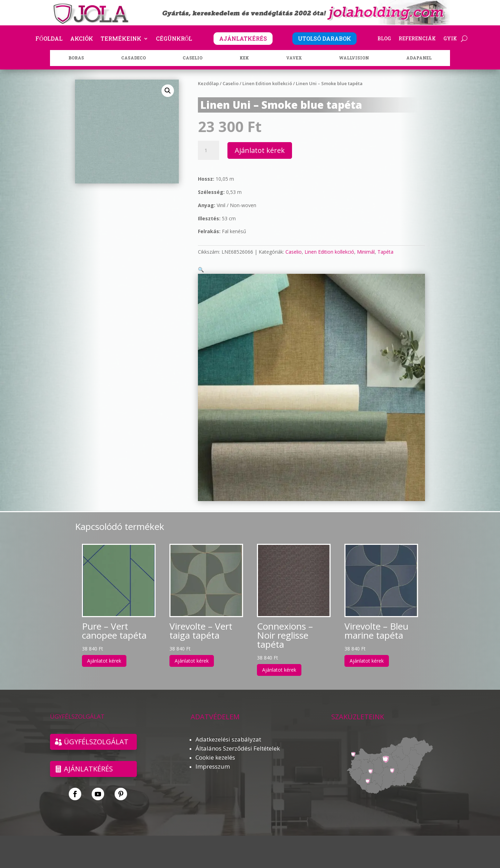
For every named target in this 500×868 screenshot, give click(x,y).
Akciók (82, 39)
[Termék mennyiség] (208, 150)
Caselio (231, 83)
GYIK (450, 39)
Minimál (366, 252)
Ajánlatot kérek (260, 150)
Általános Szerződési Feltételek (238, 740)
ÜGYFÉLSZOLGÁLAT (96, 733)
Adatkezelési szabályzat (228, 731)
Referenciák (417, 39)
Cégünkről (174, 39)
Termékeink (121, 39)
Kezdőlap (208, 83)
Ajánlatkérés (88, 760)
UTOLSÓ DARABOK (324, 38)
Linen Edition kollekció (267, 83)
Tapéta (385, 252)
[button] (168, 91)
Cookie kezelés (215, 749)
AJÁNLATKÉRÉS (243, 38)
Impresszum (213, 758)
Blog (384, 39)
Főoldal (49, 39)
